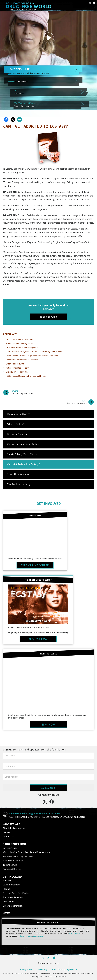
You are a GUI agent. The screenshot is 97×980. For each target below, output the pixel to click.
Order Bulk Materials (13, 906)
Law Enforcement (11, 885)
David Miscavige (26, 936)
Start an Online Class (13, 897)
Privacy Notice (26, 969)
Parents (7, 889)
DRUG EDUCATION (14, 844)
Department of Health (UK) (17, 372)
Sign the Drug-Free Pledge (16, 893)
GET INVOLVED (49, 504)
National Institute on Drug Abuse (20, 344)
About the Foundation (14, 828)
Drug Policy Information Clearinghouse (22, 348)
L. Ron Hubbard (75, 933)
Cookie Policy (42, 969)
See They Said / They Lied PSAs (18, 856)
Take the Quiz (10, 865)
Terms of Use (57, 969)
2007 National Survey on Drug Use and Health (26, 376)
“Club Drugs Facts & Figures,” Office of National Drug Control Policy (34, 352)
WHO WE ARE (11, 824)
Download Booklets (12, 869)
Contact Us (8, 837)
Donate (6, 832)
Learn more (38, 936)
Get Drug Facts (10, 848)
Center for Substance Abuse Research (22, 360)
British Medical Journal (15, 364)
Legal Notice (71, 969)
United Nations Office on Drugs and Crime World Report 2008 (32, 356)
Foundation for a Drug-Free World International (35, 813)
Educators (8, 880)
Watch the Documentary (26, 852)
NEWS (7, 913)
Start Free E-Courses (13, 861)
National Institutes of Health (18, 368)
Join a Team (9, 902)
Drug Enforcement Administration (20, 339)
